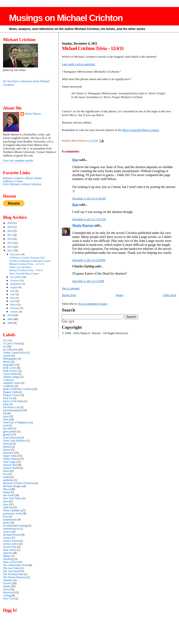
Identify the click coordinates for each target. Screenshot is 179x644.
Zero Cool (9, 599)
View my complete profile (18, 161)
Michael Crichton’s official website (22, 178)
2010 (10, 315)
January (15, 311)
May (13, 298)
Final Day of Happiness (16, 423)
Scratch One (10, 547)
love (5, 474)
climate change (11, 377)
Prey (5, 517)
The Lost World (12, 571)
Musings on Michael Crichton (66, 18)
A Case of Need (12, 344)
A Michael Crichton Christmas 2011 (27, 258)
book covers (10, 368)
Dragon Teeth (10, 392)
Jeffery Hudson (11, 459)
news (6, 501)
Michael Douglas (12, 486)
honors (7, 450)
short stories (10, 550)
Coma (6, 380)
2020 (10, 223)
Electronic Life (11, 407)
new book (8, 495)
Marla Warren (83, 225)
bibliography (10, 359)
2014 (10, 239)
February (15, 308)
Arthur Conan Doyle (14, 353)
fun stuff (8, 429)
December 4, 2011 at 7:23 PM (88, 281)
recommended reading (15, 526)
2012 (10, 247)
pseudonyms (10, 520)
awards (7, 356)
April (13, 301)
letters (6, 471)
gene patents (10, 432)
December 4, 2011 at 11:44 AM (89, 198)
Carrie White (10, 374)
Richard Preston (12, 535)
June (13, 294)
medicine (8, 480)
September (16, 284)
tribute (7, 586)
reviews (7, 532)
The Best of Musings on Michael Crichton (30, 261)
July (13, 291)
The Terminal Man (13, 574)
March (14, 304)
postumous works (13, 514)
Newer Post (69, 295)
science (7, 538)
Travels (7, 583)
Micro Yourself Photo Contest (24, 274)
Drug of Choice (12, 395)
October (15, 280)
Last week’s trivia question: (78, 64)
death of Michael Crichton (17, 389)
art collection (10, 350)
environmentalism (13, 410)
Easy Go (8, 398)
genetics (7, 435)
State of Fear (10, 562)
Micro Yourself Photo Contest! (141, 130)
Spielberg (8, 559)
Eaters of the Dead (13, 401)
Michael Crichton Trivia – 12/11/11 (27, 264)
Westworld (9, 593)
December (16, 254)
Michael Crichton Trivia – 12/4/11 (26, 270)
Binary (7, 362)
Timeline (8, 580)
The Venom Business (15, 577)
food (5, 426)
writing (7, 596)
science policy (11, 544)
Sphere (7, 556)
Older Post (170, 295)
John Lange (9, 462)
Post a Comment (71, 288)
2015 (10, 235)
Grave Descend (11, 438)
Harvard (7, 444)
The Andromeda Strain (15, 565)
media (6, 477)
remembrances (11, 529)
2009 (10, 319)
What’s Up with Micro (20, 267)
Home (120, 295)
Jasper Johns (10, 456)
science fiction (11, 541)
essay (6, 416)
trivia (6, 589)
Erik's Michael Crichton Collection (22, 184)
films (6, 419)
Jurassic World (11, 468)
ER (5, 413)
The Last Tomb (11, 568)
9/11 (5, 341)
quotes (7, 523)
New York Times (12, 498)
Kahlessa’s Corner (13, 181)
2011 (10, 251)
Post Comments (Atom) (93, 304)
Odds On (8, 508)
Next (6, 504)
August (14, 287)
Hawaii (7, 447)
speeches (8, 553)
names (7, 492)
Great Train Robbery (14, 441)
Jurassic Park (10, 465)
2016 (10, 231)
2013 (10, 243)
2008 (10, 323)
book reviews (10, 371)
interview (8, 453)
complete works (12, 383)
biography (9, 365)
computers (9, 386)
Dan (75, 160)
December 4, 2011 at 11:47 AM (89, 219)
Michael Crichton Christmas (19, 483)
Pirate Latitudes (12, 511)
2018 (10, 227)
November (16, 277)
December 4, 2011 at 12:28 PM (89, 260)
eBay (6, 404)
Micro (6, 489)
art (4, 347)
